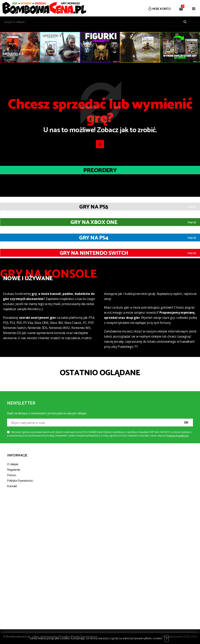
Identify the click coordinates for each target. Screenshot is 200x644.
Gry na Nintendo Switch (94, 253)
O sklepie (13, 464)
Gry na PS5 (94, 207)
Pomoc (12, 475)
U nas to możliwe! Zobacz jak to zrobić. (100, 117)
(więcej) (192, 207)
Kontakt (12, 486)
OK (186, 423)
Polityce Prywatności (178, 436)
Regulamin (14, 470)
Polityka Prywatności (20, 481)
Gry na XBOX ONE (94, 222)
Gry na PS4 (94, 238)
